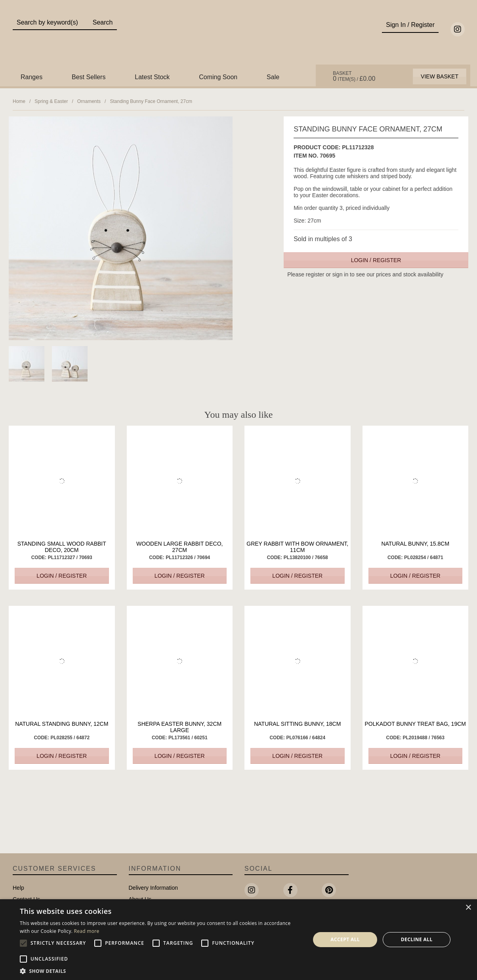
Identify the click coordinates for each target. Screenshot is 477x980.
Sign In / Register (410, 25)
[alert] (238, 940)
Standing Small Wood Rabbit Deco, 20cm (62, 547)
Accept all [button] (345, 939)
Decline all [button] (417, 939)
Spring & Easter (51, 101)
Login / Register (376, 260)
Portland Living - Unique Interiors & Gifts (239, 38)
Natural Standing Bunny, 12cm (62, 724)
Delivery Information (154, 888)
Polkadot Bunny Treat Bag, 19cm (415, 724)
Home (19, 101)
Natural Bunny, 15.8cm (415, 544)
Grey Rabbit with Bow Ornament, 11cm (297, 547)
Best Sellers (89, 77)
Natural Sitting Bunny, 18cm (297, 724)
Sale (273, 77)
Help (18, 888)
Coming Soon (218, 77)
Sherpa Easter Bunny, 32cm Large (179, 727)
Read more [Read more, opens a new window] (87, 931)
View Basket (440, 76)
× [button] (468, 908)
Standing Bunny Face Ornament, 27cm (151, 101)
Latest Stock (152, 77)
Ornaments (89, 101)
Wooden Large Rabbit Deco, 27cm (179, 547)
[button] (161, 970)
